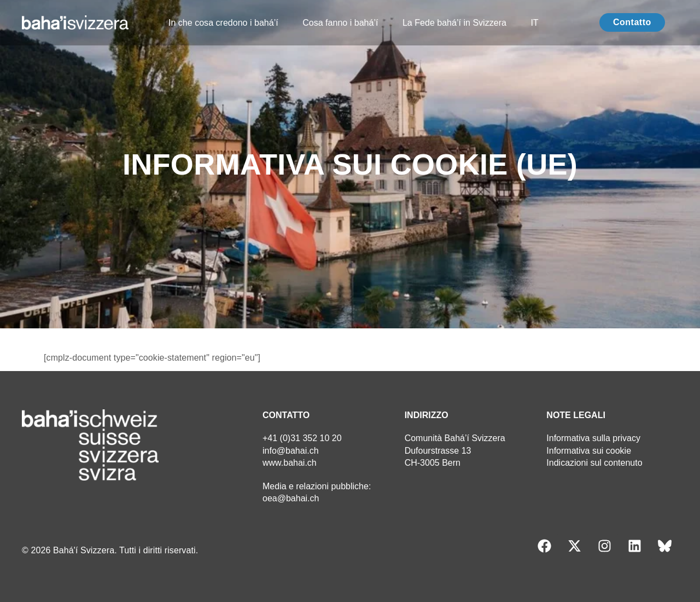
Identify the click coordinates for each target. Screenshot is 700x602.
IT (534, 22)
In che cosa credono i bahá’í (223, 22)
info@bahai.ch (291, 451)
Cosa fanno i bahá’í (340, 22)
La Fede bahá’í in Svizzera (454, 22)
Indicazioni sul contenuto (594, 463)
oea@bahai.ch (291, 498)
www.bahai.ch (290, 463)
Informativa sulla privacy (593, 438)
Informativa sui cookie (589, 451)
